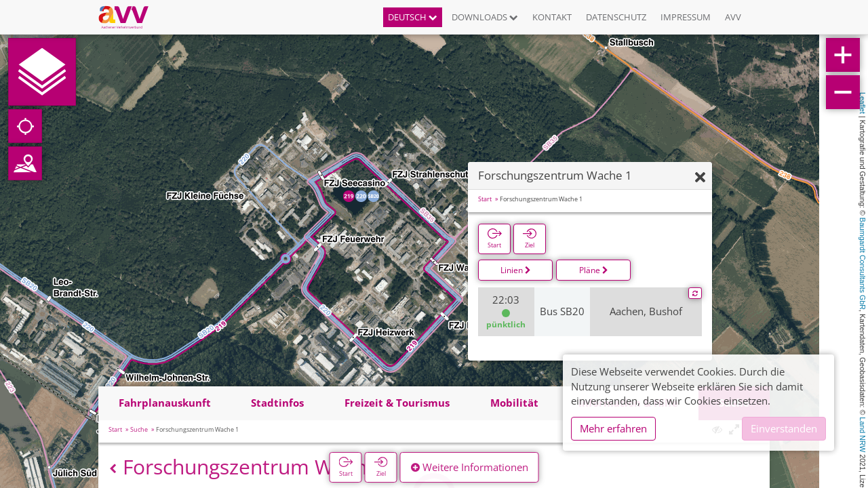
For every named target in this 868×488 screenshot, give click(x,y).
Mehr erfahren (613, 428)
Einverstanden (784, 428)
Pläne (594, 270)
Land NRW (863, 434)
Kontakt (552, 17)
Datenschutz (616, 17)
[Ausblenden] (700, 178)
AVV (733, 17)
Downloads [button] (485, 17)
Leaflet (863, 103)
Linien (516, 270)
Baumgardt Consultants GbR (863, 264)
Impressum (686, 17)
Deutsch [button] (413, 17)
